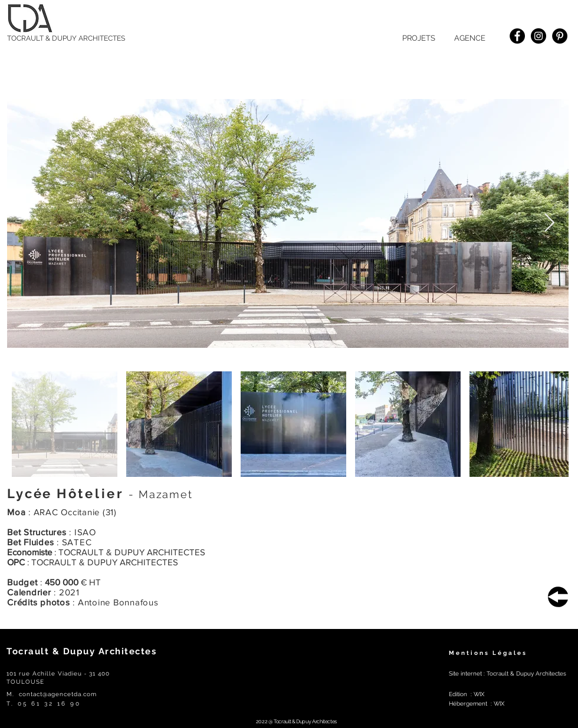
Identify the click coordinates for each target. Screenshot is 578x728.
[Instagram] (538, 36)
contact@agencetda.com (58, 694)
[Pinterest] (560, 36)
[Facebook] (517, 36)
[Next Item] (549, 223)
